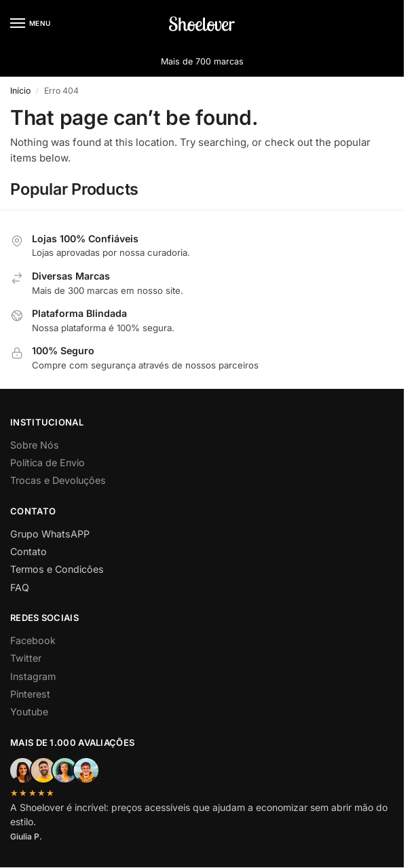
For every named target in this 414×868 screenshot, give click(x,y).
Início (20, 91)
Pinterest (30, 694)
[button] (382, 24)
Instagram (33, 676)
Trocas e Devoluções (58, 480)
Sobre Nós (35, 445)
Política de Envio (48, 463)
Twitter (26, 658)
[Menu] (31, 24)
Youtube (29, 712)
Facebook (33, 640)
